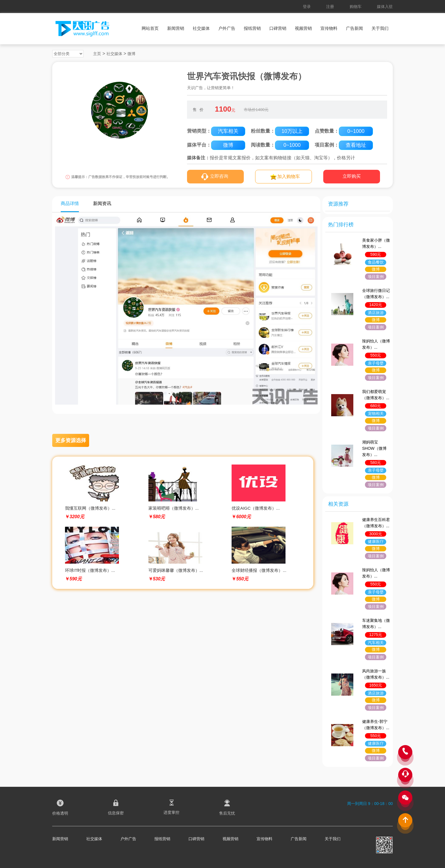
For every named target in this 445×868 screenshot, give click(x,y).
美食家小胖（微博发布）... (376, 243)
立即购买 (352, 176)
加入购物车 (289, 176)
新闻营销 (176, 28)
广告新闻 (354, 28)
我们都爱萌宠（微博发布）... (376, 395)
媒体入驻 (385, 7)
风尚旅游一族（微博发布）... (376, 674)
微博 (131, 54)
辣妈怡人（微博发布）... (376, 344)
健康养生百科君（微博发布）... (376, 523)
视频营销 (303, 28)
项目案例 (376, 277)
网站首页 (150, 28)
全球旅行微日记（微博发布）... (376, 294)
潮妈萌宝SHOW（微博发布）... (374, 448)
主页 (97, 54)
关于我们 (380, 28)
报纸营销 (252, 28)
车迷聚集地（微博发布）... (376, 624)
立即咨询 (219, 176)
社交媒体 (201, 28)
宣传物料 (329, 28)
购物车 (356, 7)
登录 (307, 7)
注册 (330, 7)
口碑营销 (278, 28)
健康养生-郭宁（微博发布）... (376, 725)
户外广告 (227, 28)
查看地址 (356, 145)
